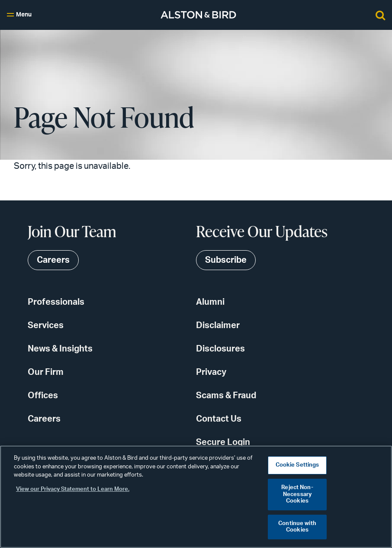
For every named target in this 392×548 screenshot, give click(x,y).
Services (46, 326)
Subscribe (226, 260)
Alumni (210, 302)
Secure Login (223, 442)
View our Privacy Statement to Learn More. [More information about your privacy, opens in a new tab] (73, 489)
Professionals (56, 302)
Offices (43, 396)
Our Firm (46, 372)
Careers (44, 419)
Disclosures (220, 349)
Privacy (211, 372)
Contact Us (219, 419)
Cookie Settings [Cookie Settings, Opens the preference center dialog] (297, 465)
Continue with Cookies (297, 527)
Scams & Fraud (226, 396)
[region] (196, 497)
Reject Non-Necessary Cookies (297, 494)
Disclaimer (218, 326)
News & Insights (60, 349)
